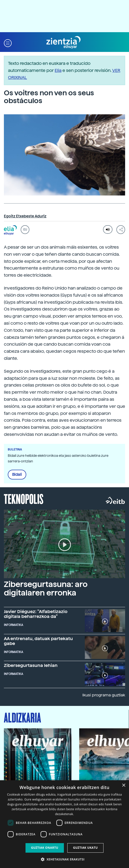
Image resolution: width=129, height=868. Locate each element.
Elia (58, 70)
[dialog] (64, 824)
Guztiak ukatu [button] (86, 848)
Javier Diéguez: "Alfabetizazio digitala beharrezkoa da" (36, 614)
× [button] (124, 785)
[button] (8, 43)
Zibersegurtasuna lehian (31, 665)
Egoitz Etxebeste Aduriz (25, 216)
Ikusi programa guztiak (104, 695)
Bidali (17, 475)
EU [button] (25, 230)
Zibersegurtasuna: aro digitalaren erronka (46, 589)
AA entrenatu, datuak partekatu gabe (38, 641)
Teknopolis (24, 498)
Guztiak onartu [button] (45, 848)
